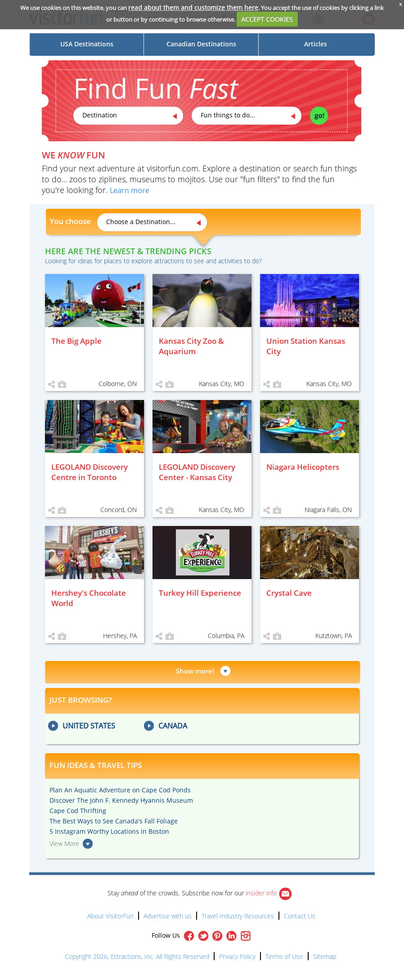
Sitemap (325, 956)
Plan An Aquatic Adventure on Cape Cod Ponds (120, 790)
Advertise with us (168, 916)
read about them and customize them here (193, 7)
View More (64, 843)
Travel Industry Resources (238, 916)
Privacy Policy (237, 956)
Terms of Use (284, 956)
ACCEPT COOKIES (267, 19)
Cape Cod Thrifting (78, 811)
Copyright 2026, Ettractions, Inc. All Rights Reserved (137, 956)
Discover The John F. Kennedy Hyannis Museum (121, 800)
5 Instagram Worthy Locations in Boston (109, 831)
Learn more (130, 190)
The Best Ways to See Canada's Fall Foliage (114, 821)
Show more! (195, 671)
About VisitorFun (110, 916)
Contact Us (300, 916)
